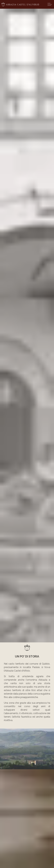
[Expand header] (50, 4)
